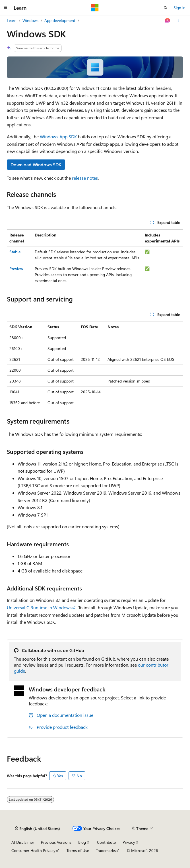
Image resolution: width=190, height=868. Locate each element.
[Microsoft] (95, 8)
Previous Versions (56, 842)
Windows (30, 20)
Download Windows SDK (36, 164)
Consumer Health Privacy (33, 850)
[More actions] (178, 21)
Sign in (179, 8)
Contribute (106, 842)
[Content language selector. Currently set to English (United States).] (37, 828)
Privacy (129, 842)
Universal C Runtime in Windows (39, 607)
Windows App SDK (58, 136)
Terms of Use (78, 850)
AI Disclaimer (23, 842)
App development (60, 20)
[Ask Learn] (168, 21)
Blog (82, 842)
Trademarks (106, 850)
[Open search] (166, 8)
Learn (12, 20)
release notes (85, 178)
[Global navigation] (6, 8)
